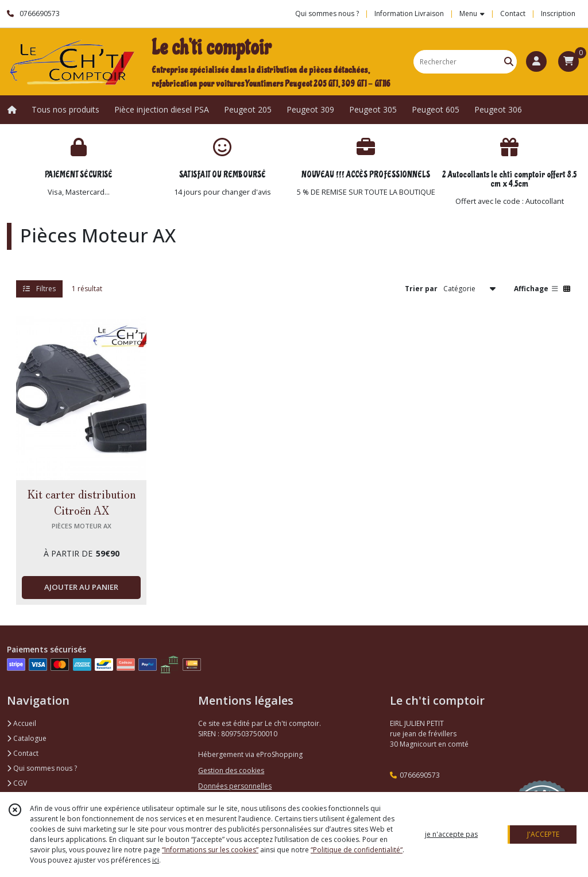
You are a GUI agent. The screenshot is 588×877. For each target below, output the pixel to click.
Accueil (22, 723)
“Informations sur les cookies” (210, 850)
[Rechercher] (509, 62)
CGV (17, 783)
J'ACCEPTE (543, 834)
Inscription (558, 13)
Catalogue (27, 738)
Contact (513, 13)
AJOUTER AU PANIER (81, 587)
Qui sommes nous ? (42, 768)
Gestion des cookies (231, 770)
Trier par (421, 289)
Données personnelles (235, 786)
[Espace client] (536, 61)
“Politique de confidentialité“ (357, 850)
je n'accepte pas (451, 834)
